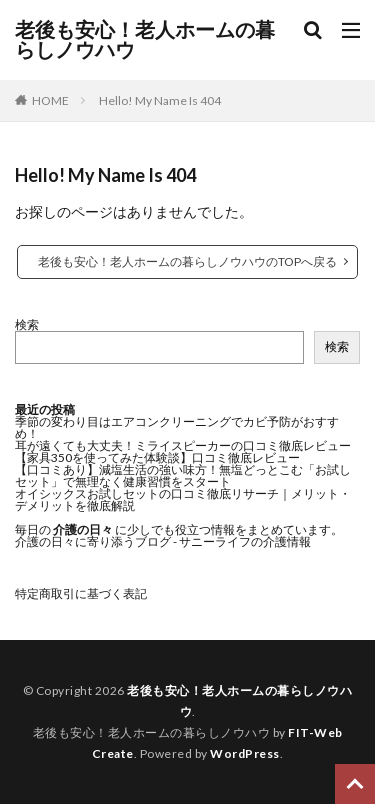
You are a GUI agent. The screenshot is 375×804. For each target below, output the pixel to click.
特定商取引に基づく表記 (81, 593)
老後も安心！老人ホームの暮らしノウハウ (145, 40)
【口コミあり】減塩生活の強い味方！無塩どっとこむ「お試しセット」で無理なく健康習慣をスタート (183, 475)
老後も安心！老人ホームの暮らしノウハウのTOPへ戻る (187, 261)
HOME (50, 100)
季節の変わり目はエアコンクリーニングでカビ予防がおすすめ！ (177, 427)
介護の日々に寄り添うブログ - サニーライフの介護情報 (163, 541)
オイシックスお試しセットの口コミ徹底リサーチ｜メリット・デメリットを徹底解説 (183, 499)
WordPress (245, 753)
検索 (27, 324)
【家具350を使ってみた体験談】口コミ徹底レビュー (157, 457)
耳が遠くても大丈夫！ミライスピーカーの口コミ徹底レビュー (183, 445)
